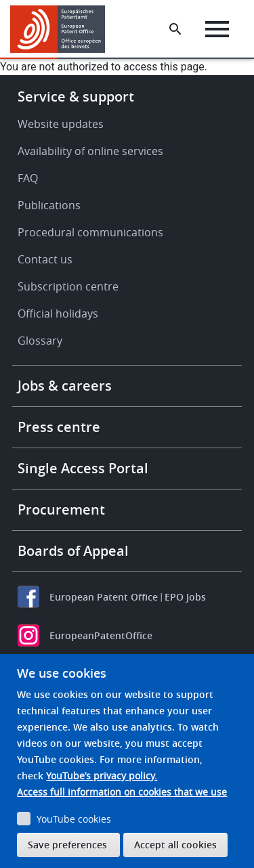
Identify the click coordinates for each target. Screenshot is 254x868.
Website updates (61, 124)
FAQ (28, 178)
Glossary (40, 341)
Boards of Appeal (73, 551)
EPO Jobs (185, 597)
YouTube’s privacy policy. (102, 776)
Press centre (59, 427)
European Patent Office (104, 597)
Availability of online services (90, 151)
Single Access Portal (83, 468)
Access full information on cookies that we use (122, 792)
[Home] (63, 29)
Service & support (76, 96)
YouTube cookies (74, 819)
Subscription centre (68, 286)
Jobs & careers (65, 386)
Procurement (61, 509)
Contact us (45, 259)
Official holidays (58, 313)
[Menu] (217, 29)
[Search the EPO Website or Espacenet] (175, 29)
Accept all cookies (175, 845)
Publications (49, 205)
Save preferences (67, 845)
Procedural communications (90, 232)
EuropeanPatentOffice (101, 635)
